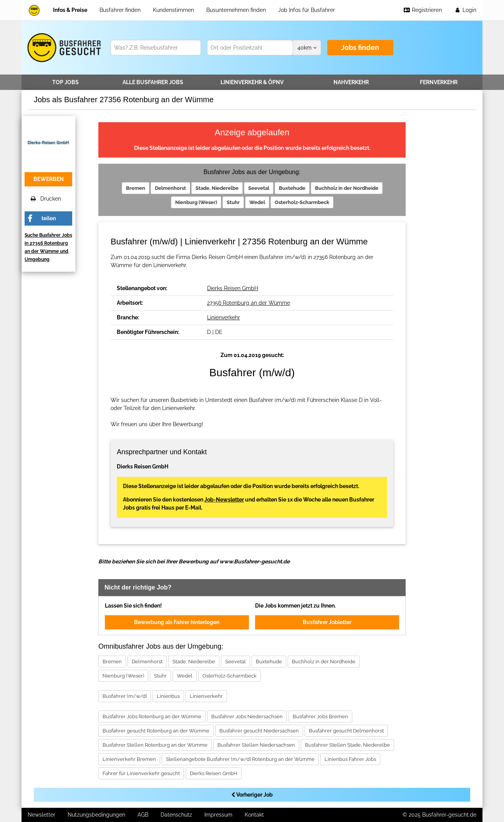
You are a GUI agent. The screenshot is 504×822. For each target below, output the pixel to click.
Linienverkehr (252, 82)
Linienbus (168, 696)
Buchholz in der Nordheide (347, 188)
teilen (49, 218)
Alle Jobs (153, 82)
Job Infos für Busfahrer (307, 10)
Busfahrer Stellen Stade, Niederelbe (347, 745)
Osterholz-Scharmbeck (302, 202)
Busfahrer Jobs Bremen (320, 717)
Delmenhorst (170, 188)
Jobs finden (360, 47)
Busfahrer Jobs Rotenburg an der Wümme (152, 717)
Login (465, 10)
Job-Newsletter (224, 500)
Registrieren (423, 10)
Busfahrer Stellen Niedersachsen (256, 745)
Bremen (136, 188)
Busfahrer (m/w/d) (125, 696)
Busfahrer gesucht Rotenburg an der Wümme (156, 731)
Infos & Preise (70, 10)
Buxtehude (292, 188)
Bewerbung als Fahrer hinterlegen (177, 622)
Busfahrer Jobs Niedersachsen (247, 717)
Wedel (257, 202)
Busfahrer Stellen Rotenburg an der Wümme (155, 745)
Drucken (46, 199)
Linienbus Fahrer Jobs (350, 759)
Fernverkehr (439, 82)
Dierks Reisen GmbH (233, 288)
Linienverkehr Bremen (129, 759)
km (307, 48)
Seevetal (259, 188)
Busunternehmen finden (236, 10)
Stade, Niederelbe (217, 188)
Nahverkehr (351, 82)
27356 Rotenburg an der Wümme (249, 303)
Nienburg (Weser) (196, 202)
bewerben (49, 179)
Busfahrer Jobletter (327, 622)
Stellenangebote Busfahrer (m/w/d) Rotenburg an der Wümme (240, 759)
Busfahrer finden (120, 10)
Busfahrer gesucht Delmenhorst (346, 731)
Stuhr (233, 202)
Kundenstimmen (173, 10)
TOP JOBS (65, 82)
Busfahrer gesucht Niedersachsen (259, 731)
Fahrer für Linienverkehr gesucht (141, 773)
